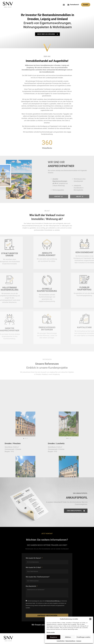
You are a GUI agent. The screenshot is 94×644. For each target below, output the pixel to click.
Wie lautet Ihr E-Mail (33, 568)
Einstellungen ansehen (83, 637)
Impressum (79, 641)
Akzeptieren (53, 637)
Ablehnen (68, 637)
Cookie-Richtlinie (61, 641)
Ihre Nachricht (31, 586)
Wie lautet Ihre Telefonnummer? (38, 577)
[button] (90, 619)
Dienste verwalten (51, 632)
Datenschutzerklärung (70, 641)
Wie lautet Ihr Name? (34, 558)
